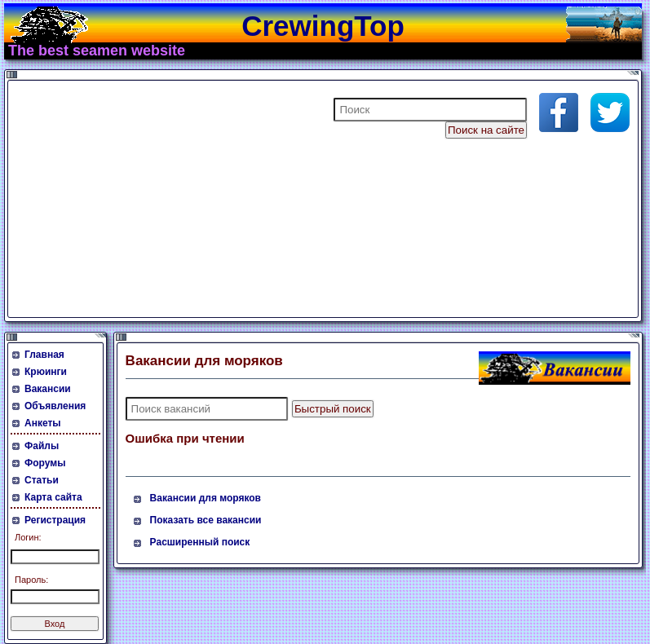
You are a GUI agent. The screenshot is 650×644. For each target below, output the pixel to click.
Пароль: (31, 580)
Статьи (42, 480)
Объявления (55, 406)
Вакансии (48, 389)
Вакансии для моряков (206, 498)
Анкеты (43, 423)
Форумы (45, 463)
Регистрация (55, 520)
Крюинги (46, 372)
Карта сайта (53, 497)
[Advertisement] (207, 199)
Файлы (42, 446)
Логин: (28, 537)
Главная (44, 355)
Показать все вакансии (206, 520)
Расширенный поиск (200, 542)
